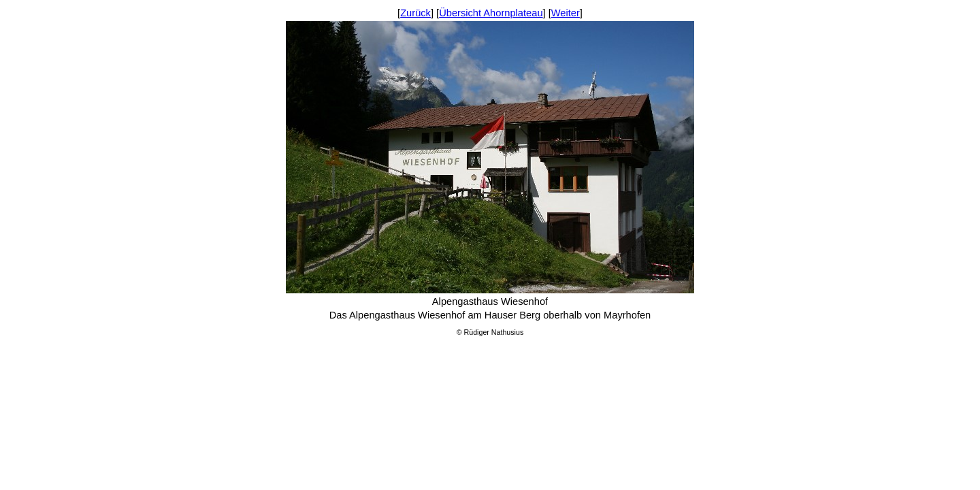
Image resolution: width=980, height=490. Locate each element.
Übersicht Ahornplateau (491, 13)
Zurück (415, 13)
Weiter (566, 13)
